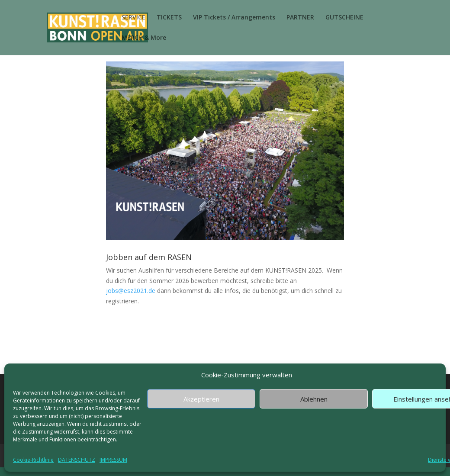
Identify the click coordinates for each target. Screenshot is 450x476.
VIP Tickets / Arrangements (234, 18)
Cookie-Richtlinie (33, 460)
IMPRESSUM (113, 460)
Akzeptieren (201, 399)
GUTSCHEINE (344, 18)
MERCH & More (144, 38)
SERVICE (133, 18)
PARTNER (300, 18)
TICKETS (169, 18)
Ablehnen (314, 399)
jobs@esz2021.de (131, 291)
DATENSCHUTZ (77, 460)
